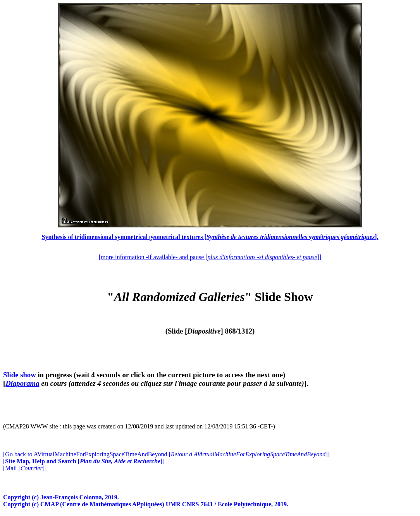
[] (84, 461)
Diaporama (22, 383)
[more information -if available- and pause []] (210, 257)
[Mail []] (25, 468)
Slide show (20, 375)
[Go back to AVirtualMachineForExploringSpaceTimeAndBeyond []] (166, 454)
